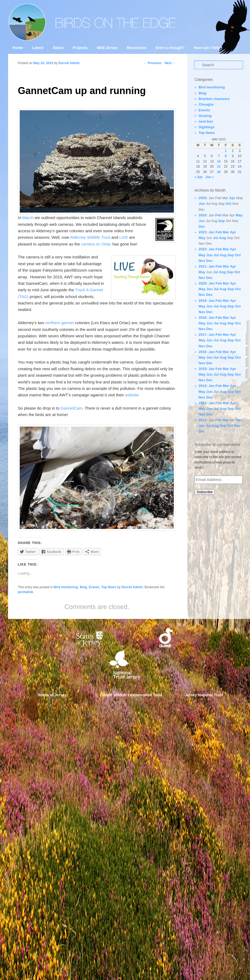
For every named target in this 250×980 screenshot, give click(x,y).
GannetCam (71, 408)
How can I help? (208, 48)
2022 (202, 249)
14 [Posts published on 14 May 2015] (219, 161)
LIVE (124, 237)
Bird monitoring (66, 587)
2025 (202, 198)
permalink (26, 592)
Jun (202, 204)
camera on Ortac (97, 244)
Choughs (206, 104)
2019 (202, 301)
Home (18, 48)
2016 (202, 352)
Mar (226, 232)
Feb (218, 215)
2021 (202, 266)
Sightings (206, 127)
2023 (202, 232)
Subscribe (205, 492)
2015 (202, 369)
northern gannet (60, 323)
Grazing (205, 116)
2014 (202, 386)
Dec (202, 226)
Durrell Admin (69, 63)
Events (94, 587)
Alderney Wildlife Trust (91, 237)
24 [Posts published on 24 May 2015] (240, 167)
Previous (153, 63)
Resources (137, 48)
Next (170, 63)
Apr (232, 198)
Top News (109, 587)
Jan (211, 232)
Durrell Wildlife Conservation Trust (131, 695)
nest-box (206, 121)
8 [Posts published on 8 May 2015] (226, 156)
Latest (38, 48)
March (28, 218)
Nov (202, 261)
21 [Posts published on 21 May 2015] (219, 167)
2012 (202, 420)
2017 (202, 335)
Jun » (210, 177)
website (132, 395)
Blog (83, 587)
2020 (202, 283)
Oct (228, 204)
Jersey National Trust (204, 695)
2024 (202, 215)
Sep (221, 221)
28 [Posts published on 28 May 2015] (219, 172)
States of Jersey (52, 695)
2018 (202, 318)
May (239, 215)
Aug (222, 238)
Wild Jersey (107, 48)
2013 (202, 403)
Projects (80, 48)
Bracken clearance (214, 99)
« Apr (198, 177)
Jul (216, 238)
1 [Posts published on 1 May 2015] (226, 151)
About (58, 48)
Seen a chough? (170, 48)
